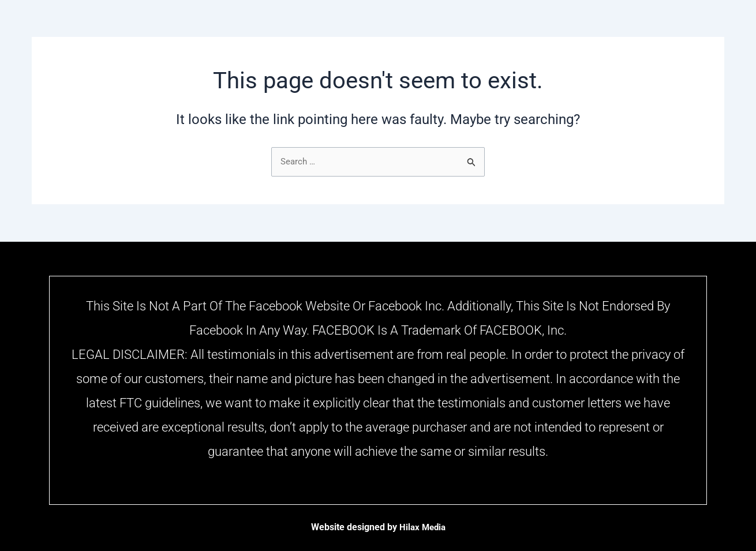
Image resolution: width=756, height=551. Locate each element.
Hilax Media (422, 527)
